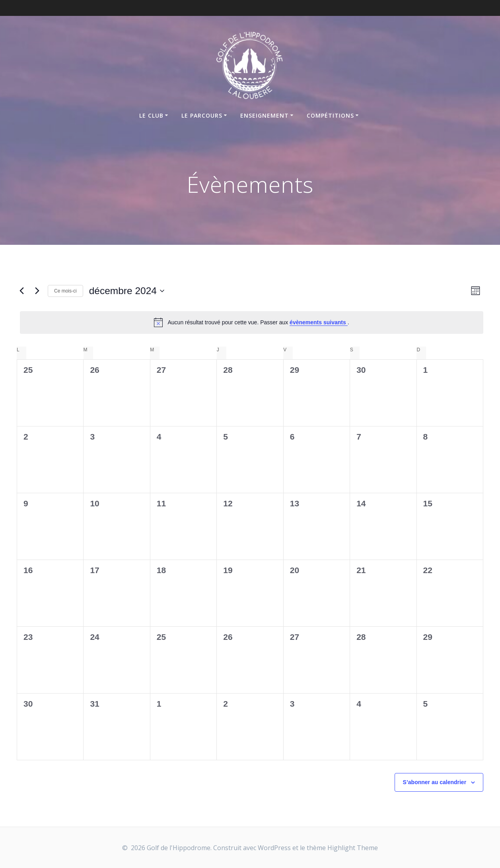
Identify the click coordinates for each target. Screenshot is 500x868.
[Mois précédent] (21, 291)
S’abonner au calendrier (435, 782)
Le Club (151, 115)
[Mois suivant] (37, 291)
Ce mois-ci (65, 291)
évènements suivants (319, 322)
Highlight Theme (353, 848)
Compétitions (330, 115)
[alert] (252, 322)
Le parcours (202, 115)
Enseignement (265, 115)
